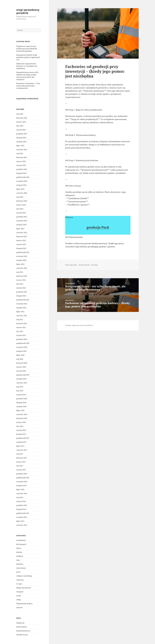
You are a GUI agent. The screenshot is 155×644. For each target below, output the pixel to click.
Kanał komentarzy (23, 631)
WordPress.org (22, 635)
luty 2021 (20, 331)
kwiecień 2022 (22, 276)
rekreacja (20, 580)
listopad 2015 (21, 509)
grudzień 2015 (22, 505)
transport (20, 592)
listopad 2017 (21, 434)
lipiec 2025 (20, 146)
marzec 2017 (21, 462)
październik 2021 (23, 300)
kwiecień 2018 (22, 418)
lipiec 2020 (20, 355)
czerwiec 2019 (22, 383)
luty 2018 (20, 426)
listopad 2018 (21, 403)
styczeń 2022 (21, 288)
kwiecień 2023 (22, 237)
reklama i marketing (24, 576)
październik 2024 (23, 177)
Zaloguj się (20, 623)
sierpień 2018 (21, 407)
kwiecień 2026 (22, 118)
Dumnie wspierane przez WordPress (79, 325)
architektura (21, 540)
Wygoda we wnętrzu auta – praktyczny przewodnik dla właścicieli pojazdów (27, 49)
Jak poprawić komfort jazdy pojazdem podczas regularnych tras (28, 57)
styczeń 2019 (21, 395)
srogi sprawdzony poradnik (28, 11)
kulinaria (20, 564)
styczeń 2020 (21, 371)
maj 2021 (20, 320)
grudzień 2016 (22, 474)
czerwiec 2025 (22, 150)
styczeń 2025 (21, 165)
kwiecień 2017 (22, 458)
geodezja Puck (98, 227)
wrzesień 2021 (22, 304)
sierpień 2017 (21, 442)
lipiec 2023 (20, 229)
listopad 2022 (21, 248)
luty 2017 (20, 466)
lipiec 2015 (20, 521)
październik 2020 (23, 343)
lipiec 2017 (20, 446)
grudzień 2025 (22, 134)
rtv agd (19, 584)
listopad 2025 (21, 138)
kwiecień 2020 (22, 363)
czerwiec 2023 (22, 233)
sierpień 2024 (21, 185)
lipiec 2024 (20, 189)
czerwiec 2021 (22, 316)
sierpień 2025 (21, 142)
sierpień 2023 (21, 225)
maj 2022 (20, 272)
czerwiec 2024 (22, 193)
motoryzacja (21, 568)
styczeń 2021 (21, 335)
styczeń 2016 (21, 501)
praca (18, 572)
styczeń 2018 (21, 430)
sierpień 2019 (21, 379)
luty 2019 (20, 391)
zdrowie (19, 608)
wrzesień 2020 (22, 347)
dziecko (19, 552)
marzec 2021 (21, 327)
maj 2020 (20, 359)
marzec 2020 (21, 367)
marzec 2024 (21, 205)
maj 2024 (20, 197)
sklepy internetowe (24, 588)
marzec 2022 (21, 280)
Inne (18, 560)
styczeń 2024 (21, 213)
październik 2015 (23, 513)
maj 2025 (20, 153)
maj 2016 (20, 497)
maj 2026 (20, 114)
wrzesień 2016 (22, 482)
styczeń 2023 (21, 244)
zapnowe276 (85, 265)
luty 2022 (20, 284)
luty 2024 (20, 209)
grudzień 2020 (22, 339)
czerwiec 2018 (22, 414)
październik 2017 (23, 438)
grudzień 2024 (22, 169)
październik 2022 (23, 252)
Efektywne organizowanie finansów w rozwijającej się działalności (27, 66)
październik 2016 (23, 478)
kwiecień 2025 (22, 157)
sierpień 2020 (21, 351)
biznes (19, 548)
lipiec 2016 (20, 490)
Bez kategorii (21, 544)
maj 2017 (20, 454)
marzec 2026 (21, 122)
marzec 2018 (21, 422)
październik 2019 (23, 375)
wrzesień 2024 (22, 181)
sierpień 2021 (21, 308)
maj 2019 (20, 387)
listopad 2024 (21, 173)
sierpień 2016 (21, 486)
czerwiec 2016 (22, 493)
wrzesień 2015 (22, 517)
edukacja (20, 556)
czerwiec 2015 (22, 525)
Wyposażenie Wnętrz (24, 604)
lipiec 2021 (20, 312)
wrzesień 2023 (22, 221)
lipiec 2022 (20, 264)
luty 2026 (20, 126)
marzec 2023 (21, 240)
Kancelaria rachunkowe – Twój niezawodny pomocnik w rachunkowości (28, 86)
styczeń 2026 (21, 130)
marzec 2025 (21, 161)
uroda (19, 596)
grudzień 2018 (22, 399)
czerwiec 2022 (22, 268)
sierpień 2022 (21, 260)
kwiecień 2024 (22, 201)
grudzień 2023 (22, 217)
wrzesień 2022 (22, 256)
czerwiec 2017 (22, 450)
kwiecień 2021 (22, 323)
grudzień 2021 (22, 292)
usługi (19, 600)
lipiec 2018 (20, 410)
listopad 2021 (21, 296)
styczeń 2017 (21, 470)
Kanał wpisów (22, 627)
